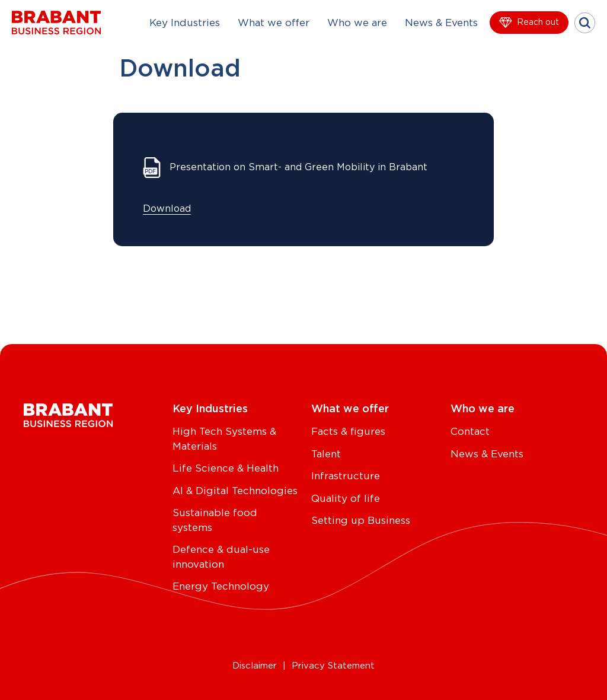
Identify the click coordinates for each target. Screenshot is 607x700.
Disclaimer (255, 666)
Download (167, 209)
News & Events (441, 23)
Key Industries (185, 23)
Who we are (357, 23)
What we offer (274, 23)
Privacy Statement (333, 666)
